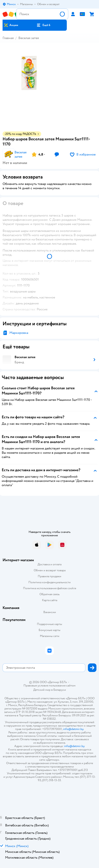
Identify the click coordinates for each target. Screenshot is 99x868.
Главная (8, 38)
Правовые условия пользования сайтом (49, 686)
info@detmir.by (73, 729)
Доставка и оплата (49, 564)
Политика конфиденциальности (49, 582)
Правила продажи (49, 576)
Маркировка (19, 333)
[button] (43, 25)
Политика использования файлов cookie (50, 588)
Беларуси (60, 690)
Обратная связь (49, 594)
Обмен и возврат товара (50, 570)
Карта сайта (50, 600)
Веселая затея (29, 38)
